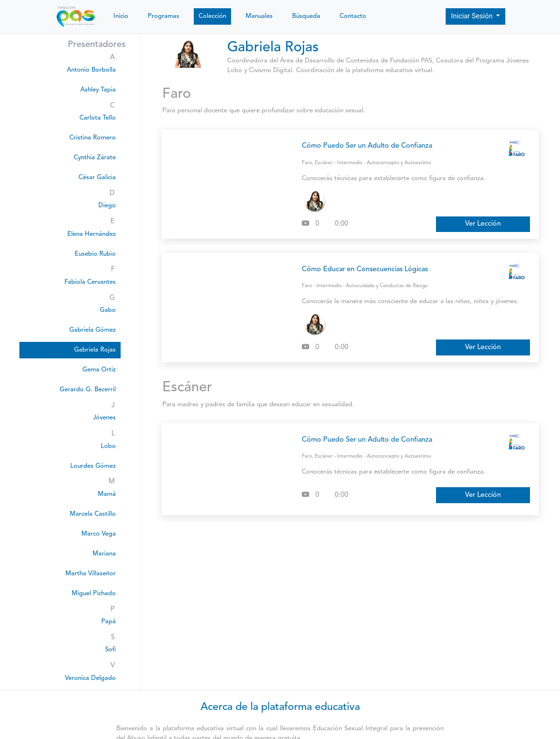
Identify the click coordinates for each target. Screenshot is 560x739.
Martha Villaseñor (91, 574)
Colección (212, 16)
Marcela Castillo (93, 514)
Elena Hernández (92, 234)
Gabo (108, 310)
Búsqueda (306, 16)
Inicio (121, 16)
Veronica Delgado (90, 678)
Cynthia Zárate (95, 158)
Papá (109, 622)
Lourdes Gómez (93, 466)
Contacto (353, 16)
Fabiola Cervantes (90, 282)
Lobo (108, 446)
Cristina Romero (93, 138)
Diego (107, 206)
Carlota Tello (98, 118)
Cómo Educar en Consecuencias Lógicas (365, 269)
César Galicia (97, 177)
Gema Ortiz (99, 370)
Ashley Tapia (98, 90)
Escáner (324, 163)
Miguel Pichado (94, 593)
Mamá (107, 494)
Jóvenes (104, 418)
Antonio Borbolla (91, 70)
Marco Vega (99, 534)
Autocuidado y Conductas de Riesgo (387, 286)
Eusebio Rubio (95, 254)
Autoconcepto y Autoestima (399, 163)
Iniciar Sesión (473, 16)
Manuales (259, 16)
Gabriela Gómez (93, 330)
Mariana (104, 554)
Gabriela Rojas (95, 350)
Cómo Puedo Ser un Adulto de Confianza (367, 146)
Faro (307, 163)
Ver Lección (483, 224)
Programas (163, 16)
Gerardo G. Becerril (88, 390)
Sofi (110, 650)
